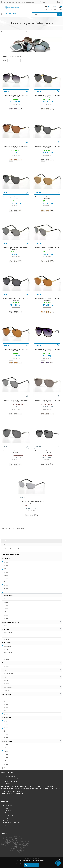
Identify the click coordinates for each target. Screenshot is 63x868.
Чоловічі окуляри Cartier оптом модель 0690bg (47, 96)
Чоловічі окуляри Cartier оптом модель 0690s (16, 198)
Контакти (8, 825)
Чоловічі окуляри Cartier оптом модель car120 (31, 503)
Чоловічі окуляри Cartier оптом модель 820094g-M (47, 401)
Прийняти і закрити (31, 865)
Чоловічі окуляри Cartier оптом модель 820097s (16, 452)
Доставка (8, 810)
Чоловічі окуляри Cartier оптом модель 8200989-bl (47, 452)
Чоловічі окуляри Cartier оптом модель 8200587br (47, 299)
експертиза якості (25, 789)
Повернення (9, 813)
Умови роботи (9, 806)
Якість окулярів (10, 815)
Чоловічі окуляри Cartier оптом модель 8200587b (16, 299)
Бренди (21, 32)
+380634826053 (10, 14)
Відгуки (7, 820)
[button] (60, 8)
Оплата (7, 808)
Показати (3, 60)
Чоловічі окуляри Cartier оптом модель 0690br (16, 147)
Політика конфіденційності (38, 860)
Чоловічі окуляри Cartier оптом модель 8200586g (47, 198)
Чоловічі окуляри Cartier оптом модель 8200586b (16, 401)
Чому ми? (8, 818)
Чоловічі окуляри (11, 32)
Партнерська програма (12, 823)
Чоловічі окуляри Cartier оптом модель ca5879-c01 (47, 350)
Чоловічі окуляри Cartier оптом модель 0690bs (47, 147)
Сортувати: (4, 56)
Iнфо (59, 2)
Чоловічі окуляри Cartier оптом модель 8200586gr (16, 249)
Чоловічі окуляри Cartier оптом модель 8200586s (47, 249)
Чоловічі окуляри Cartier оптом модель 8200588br (16, 350)
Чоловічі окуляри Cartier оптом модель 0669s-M (16, 96)
